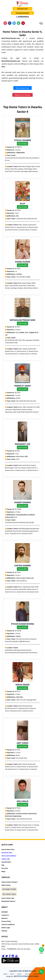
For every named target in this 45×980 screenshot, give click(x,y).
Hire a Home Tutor (22, 88)
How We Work (6, 862)
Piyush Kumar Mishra (22, 624)
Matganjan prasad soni (23, 320)
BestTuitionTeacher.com (11, 38)
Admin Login (6, 928)
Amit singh (22, 743)
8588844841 (22, 17)
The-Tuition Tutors (9, 894)
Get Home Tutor (7, 853)
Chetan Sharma (22, 565)
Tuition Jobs (6, 859)
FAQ (3, 865)
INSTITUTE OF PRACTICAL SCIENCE (26, 976)
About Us (5, 918)
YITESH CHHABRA (22, 140)
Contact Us (5, 915)
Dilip (22, 203)
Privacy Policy (6, 921)
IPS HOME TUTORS (9, 889)
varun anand (23, 685)
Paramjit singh (23, 386)
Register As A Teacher (23, 95)
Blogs (3, 871)
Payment (5, 974)
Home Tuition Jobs (8, 898)
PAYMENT (5, 912)
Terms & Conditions (8, 924)
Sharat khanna (23, 502)
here (3, 67)
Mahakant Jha (22, 444)
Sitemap (4, 931)
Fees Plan (5, 868)
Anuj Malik (22, 801)
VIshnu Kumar (23, 262)
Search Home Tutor (8, 849)
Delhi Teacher (6, 885)
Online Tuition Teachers (9, 882)
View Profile (22, 144)
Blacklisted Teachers (8, 901)
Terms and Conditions (9, 856)
